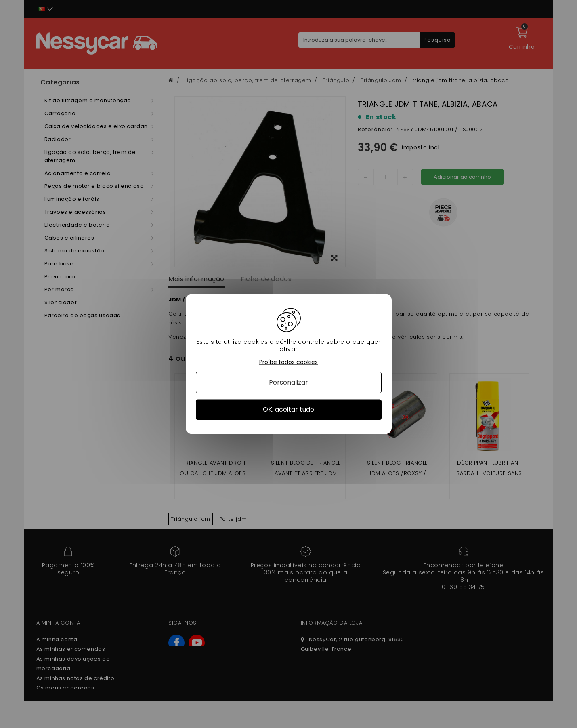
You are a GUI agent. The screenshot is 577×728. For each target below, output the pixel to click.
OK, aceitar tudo (288, 409)
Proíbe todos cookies (288, 362)
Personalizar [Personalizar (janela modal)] (288, 382)
